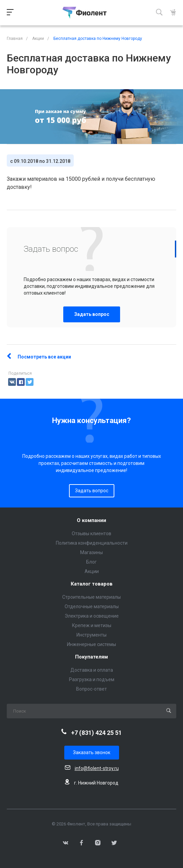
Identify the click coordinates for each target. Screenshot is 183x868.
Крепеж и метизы (92, 625)
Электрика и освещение (92, 616)
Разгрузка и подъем (92, 679)
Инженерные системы (91, 644)
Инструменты (91, 635)
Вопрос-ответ (91, 689)
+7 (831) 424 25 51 (96, 733)
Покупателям (91, 657)
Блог (91, 562)
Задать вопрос (92, 314)
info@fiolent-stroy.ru (97, 768)
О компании (91, 520)
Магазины (91, 552)
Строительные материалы (91, 597)
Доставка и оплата (92, 670)
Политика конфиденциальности (92, 543)
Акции (92, 571)
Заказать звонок (92, 752)
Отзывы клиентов (91, 534)
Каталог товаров (92, 584)
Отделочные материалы (92, 606)
